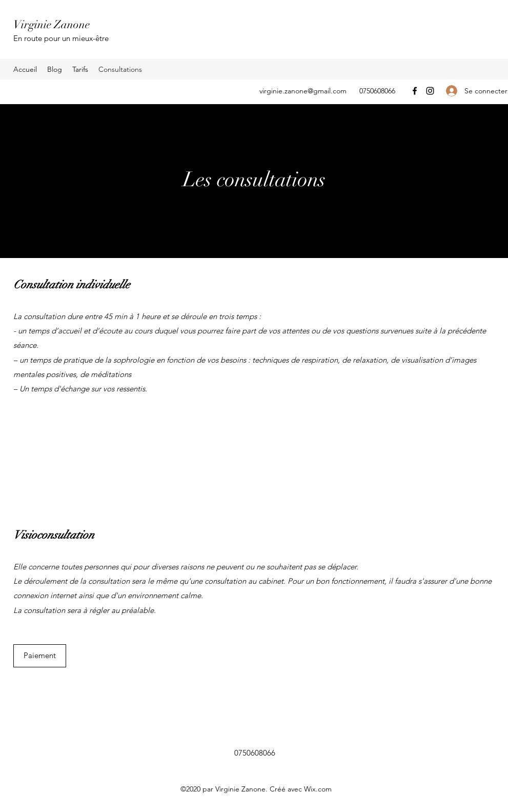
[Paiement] (40, 656)
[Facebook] (415, 91)
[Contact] (37, 434)
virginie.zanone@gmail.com (303, 91)
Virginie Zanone (52, 24)
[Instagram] (430, 91)
